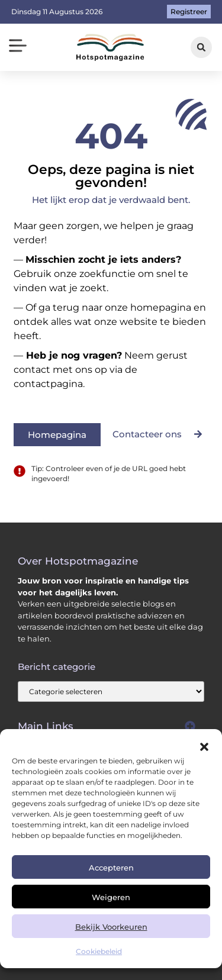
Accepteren (111, 868)
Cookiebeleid (99, 951)
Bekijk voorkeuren (111, 927)
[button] (204, 747)
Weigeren (111, 897)
